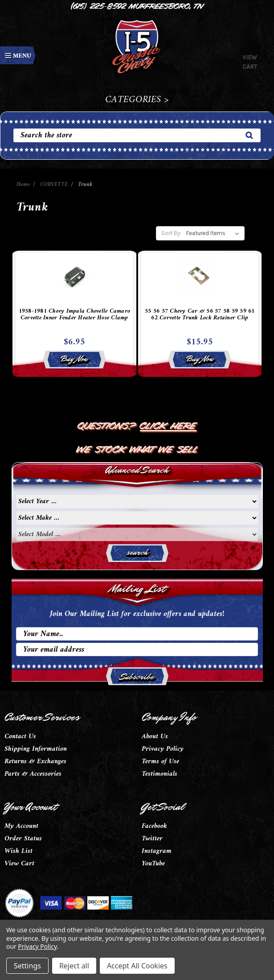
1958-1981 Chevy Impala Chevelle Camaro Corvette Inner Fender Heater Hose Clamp (75, 316)
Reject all (74, 966)
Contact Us (20, 736)
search (137, 552)
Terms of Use (160, 761)
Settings (27, 966)
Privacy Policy (163, 749)
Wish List (18, 851)
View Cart (19, 864)
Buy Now (74, 359)
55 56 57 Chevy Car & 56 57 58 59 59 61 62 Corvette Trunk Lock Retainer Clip (200, 316)
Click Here (168, 425)
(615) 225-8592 (98, 5)
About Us (155, 736)
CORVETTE (54, 184)
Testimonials (159, 774)
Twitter (152, 839)
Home (23, 184)
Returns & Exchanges (35, 761)
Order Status (23, 839)
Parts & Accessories (33, 774)
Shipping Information (36, 749)
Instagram (157, 851)
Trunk (85, 184)
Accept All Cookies (137, 966)
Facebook (154, 826)
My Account (21, 826)
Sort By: (171, 233)
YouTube (153, 864)
